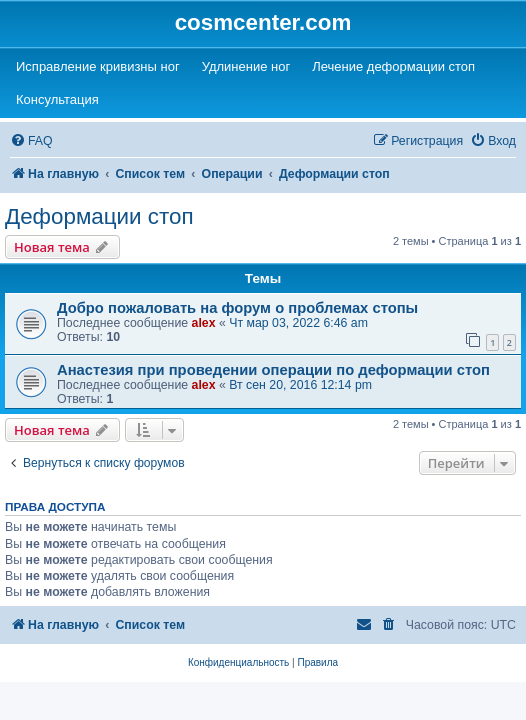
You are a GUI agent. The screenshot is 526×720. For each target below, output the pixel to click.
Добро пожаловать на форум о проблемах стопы (237, 308)
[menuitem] (31, 141)
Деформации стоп (99, 216)
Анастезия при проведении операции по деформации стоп (273, 370)
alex (204, 323)
